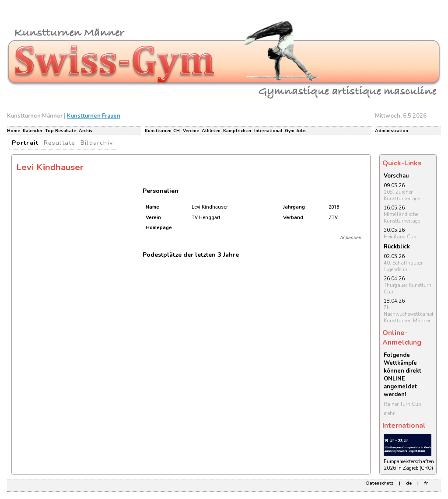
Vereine (191, 131)
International (268, 131)
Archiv (86, 131)
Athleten (211, 131)
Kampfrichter (237, 131)
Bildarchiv (97, 143)
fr (426, 483)
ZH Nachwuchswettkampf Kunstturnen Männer (409, 314)
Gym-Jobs (296, 131)
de (409, 483)
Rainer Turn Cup (402, 404)
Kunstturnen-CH (162, 131)
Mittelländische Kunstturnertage (402, 218)
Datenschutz (380, 483)
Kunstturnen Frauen (94, 116)
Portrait (25, 143)
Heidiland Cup (400, 237)
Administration (392, 131)
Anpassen (351, 238)
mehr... (391, 414)
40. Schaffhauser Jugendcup (403, 266)
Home (14, 131)
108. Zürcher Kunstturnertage (402, 195)
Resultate (60, 143)
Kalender (33, 131)
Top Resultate (61, 131)
